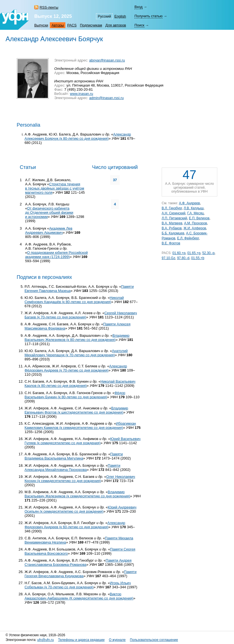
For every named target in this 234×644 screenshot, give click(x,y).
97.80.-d (183, 258)
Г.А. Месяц (195, 213)
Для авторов (116, 25)
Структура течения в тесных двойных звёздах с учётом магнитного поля (55, 188)
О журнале (117, 640)
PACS (72, 25)
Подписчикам (91, 25)
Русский (104, 16)
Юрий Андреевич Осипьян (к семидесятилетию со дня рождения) (80, 509)
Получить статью (148, 16)
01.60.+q (179, 253)
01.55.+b (198, 258)
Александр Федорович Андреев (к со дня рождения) (75, 525)
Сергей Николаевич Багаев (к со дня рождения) (81, 315)
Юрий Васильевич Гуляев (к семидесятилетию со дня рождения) (82, 441)
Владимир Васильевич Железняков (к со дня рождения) (77, 338)
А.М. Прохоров (196, 223)
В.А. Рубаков (172, 228)
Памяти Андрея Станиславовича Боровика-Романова (78, 562)
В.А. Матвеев (172, 223)
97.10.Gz (168, 258)
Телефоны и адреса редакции (81, 640)
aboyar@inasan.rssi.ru (107, 60)
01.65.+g (194, 253)
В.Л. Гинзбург (172, 208)
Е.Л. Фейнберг (188, 238)
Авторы (58, 25)
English (120, 16)
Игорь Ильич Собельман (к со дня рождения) (78, 585)
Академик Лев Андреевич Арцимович (49, 230)
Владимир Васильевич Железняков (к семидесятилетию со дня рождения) (77, 494)
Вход (138, 7)
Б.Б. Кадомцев (173, 233)
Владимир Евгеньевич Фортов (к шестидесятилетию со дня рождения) (76, 410)
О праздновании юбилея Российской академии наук (56, 255)
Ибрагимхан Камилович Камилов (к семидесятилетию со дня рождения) (80, 426)
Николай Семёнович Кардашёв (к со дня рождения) (74, 300)
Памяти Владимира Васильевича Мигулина (74, 456)
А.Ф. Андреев (189, 203)
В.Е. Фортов (171, 243)
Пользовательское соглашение (154, 640)
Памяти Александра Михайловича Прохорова (72, 468)
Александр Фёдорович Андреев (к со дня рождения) (76, 368)
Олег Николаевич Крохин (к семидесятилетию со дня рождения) (80, 479)
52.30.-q (208, 253)
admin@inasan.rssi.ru (107, 98)
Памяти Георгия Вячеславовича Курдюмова (80, 574)
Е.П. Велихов (199, 218)
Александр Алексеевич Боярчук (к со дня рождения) (78, 136)
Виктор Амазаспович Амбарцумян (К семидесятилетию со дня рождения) (79, 596)
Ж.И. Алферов (195, 228)
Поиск (139, 25)
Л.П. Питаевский (174, 218)
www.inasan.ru (81, 94)
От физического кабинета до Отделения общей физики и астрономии (49, 212)
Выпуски (41, 25)
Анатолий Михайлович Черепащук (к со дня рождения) (76, 353)
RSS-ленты (49, 7)
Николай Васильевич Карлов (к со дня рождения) (80, 384)
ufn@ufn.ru (46, 640)
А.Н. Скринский (173, 213)
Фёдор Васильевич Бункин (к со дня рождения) (75, 395)
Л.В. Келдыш (194, 208)
